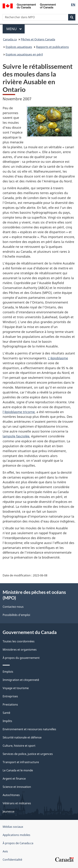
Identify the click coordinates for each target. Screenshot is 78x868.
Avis (5, 851)
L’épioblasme (58, 358)
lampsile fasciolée (16, 436)
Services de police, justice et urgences (28, 754)
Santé (6, 713)
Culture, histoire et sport (19, 746)
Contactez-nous (13, 607)
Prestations (10, 705)
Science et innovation (17, 787)
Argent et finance (14, 779)
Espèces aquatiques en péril (24, 54)
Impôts (7, 721)
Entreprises (10, 696)
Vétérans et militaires (17, 803)
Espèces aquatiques (19, 47)
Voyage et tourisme (16, 688)
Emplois (8, 672)
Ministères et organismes (20, 650)
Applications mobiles (16, 835)
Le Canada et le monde (18, 770)
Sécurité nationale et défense (22, 737)
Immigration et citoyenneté (21, 680)
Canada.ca (10, 39)
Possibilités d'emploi (16, 615)
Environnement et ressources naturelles (29, 729)
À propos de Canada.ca (18, 843)
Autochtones (11, 795)
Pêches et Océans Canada (38, 39)
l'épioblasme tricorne (19, 412)
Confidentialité (12, 860)
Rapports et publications (52, 47)
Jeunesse (9, 811)
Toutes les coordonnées (19, 641)
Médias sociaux (13, 827)
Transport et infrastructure (21, 762)
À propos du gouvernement (21, 658)
